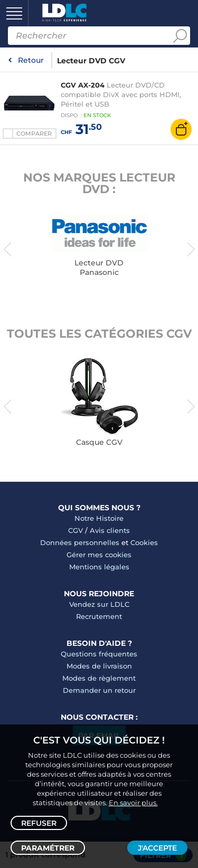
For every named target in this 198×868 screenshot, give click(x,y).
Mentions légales (99, 567)
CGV (76, 530)
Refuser (39, 823)
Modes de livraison (99, 666)
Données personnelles (80, 542)
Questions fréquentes (99, 654)
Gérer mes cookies (99, 555)
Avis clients (110, 530)
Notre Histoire (99, 518)
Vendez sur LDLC (99, 604)
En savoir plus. (133, 803)
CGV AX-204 (83, 85)
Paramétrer (48, 848)
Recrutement (99, 616)
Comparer (34, 133)
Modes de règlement (99, 678)
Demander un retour (99, 690)
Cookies (144, 542)
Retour (31, 60)
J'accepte (157, 848)
